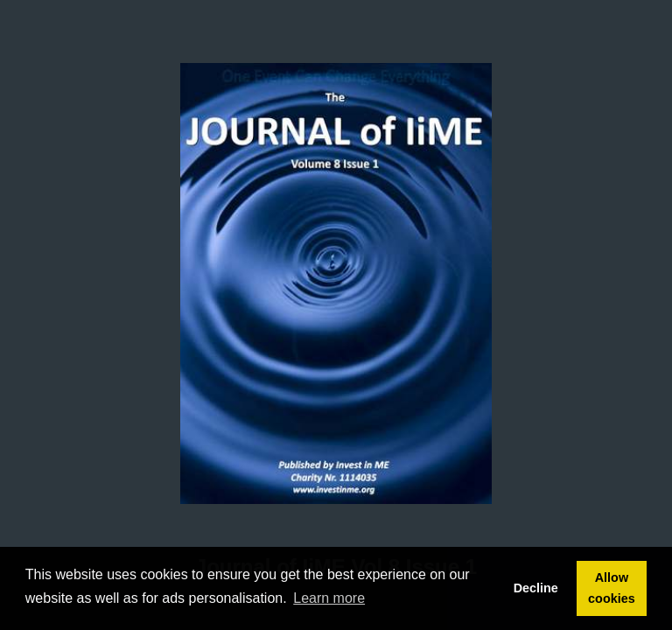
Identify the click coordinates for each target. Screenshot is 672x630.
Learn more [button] (329, 598)
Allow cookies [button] (612, 588)
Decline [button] (536, 588)
